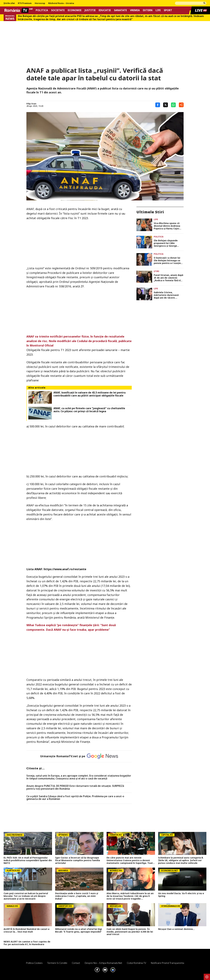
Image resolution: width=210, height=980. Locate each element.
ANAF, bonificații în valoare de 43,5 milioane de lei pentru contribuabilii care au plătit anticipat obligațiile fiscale (90, 394)
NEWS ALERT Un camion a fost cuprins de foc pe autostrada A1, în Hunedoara (27, 943)
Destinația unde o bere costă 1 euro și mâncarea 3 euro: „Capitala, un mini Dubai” (77, 896)
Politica (42, 10)
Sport (168, 10)
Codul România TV (137, 963)
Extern (148, 10)
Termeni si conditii (57, 963)
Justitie (90, 10)
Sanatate (120, 10)
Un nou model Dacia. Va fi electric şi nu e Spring (181, 895)
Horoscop (40, 3)
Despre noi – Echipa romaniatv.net (103, 963)
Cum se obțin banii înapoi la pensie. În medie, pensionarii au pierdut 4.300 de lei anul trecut (130, 932)
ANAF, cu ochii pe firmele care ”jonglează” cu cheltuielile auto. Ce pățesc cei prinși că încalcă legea (89, 410)
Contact (76, 963)
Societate (58, 10)
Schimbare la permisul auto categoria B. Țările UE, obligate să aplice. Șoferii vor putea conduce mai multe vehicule (181, 860)
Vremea (135, 10)
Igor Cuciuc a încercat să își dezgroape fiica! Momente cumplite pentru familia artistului (78, 860)
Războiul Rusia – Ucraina (61, 3)
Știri (156, 271)
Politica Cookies (34, 963)
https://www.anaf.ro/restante (65, 569)
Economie (75, 10)
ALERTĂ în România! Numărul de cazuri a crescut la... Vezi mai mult (26, 930)
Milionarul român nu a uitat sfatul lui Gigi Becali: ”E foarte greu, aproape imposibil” (79, 930)
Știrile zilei (9, 3)
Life (158, 10)
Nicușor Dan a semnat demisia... (176, 929)
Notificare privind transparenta (167, 963)
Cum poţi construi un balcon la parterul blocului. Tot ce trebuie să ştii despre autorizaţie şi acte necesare (26, 896)
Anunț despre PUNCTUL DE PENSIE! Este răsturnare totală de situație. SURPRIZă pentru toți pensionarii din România (75, 787)
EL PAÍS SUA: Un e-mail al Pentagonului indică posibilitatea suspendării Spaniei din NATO (28, 860)
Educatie (105, 10)
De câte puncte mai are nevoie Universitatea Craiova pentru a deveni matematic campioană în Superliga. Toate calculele (130, 860)
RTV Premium (25, 3)
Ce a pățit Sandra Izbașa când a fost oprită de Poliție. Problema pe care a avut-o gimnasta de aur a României (75, 798)
